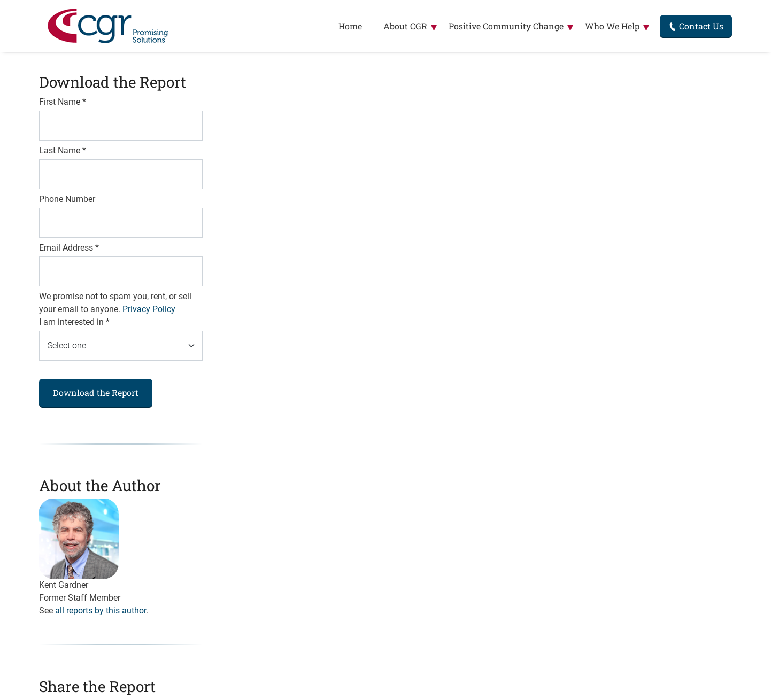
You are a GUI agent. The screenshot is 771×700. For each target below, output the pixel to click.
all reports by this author (101, 610)
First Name (63, 102)
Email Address (69, 248)
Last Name (63, 150)
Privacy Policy (149, 309)
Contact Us (696, 26)
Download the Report (96, 392)
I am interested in (74, 322)
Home (350, 26)
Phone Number (67, 199)
